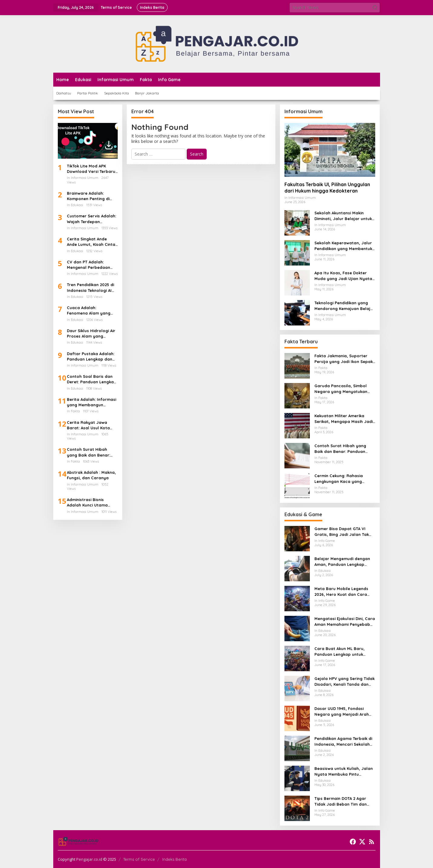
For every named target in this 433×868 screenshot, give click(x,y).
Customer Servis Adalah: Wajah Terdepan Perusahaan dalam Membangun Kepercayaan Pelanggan (92, 219)
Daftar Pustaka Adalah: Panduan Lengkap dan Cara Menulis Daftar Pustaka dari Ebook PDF (91, 356)
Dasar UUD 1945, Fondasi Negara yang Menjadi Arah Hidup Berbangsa (342, 711)
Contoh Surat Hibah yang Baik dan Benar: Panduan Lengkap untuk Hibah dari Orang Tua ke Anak (91, 452)
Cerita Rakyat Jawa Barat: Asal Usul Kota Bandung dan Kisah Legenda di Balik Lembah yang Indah (92, 425)
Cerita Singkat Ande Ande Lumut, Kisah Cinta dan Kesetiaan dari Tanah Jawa (91, 242)
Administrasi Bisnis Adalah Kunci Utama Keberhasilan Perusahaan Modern (87, 502)
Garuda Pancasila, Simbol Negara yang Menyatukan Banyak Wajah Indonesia (341, 389)
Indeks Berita (174, 859)
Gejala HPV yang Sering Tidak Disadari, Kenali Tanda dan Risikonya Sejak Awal (344, 681)
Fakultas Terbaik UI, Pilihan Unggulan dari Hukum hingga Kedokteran (327, 188)
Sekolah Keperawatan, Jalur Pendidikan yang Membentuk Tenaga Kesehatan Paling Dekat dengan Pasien (343, 246)
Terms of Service (139, 859)
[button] (375, 8)
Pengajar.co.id (89, 859)
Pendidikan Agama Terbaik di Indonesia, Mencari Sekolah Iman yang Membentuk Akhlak (344, 741)
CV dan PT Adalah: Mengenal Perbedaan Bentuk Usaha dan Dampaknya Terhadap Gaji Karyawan (89, 265)
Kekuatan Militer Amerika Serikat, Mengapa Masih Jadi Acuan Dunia (344, 419)
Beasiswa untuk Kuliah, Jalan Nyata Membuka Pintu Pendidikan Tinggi (344, 771)
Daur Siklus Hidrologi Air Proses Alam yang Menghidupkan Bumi (91, 333)
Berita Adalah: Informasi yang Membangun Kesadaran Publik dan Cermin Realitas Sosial (92, 402)
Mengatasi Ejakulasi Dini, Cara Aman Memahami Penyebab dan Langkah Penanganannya (345, 621)
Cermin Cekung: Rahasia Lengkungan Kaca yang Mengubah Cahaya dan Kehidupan (339, 479)
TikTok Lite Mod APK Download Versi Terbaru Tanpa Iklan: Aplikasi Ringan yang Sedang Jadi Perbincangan (91, 169)
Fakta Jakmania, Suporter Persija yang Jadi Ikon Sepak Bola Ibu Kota (344, 359)
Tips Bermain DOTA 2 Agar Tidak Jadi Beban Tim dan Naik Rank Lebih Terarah (341, 801)
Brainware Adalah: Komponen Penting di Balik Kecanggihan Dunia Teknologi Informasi (92, 196)
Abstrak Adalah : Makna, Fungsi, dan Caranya (91, 475)
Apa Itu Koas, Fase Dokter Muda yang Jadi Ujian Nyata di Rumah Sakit (343, 276)
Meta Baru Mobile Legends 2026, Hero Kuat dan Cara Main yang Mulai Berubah (341, 591)
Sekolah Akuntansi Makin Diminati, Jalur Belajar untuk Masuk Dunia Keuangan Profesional (343, 216)
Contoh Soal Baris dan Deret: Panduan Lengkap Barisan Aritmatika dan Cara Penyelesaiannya (92, 379)
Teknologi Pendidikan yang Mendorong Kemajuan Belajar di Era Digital (345, 306)
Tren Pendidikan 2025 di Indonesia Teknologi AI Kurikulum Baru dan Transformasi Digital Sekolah (90, 287)
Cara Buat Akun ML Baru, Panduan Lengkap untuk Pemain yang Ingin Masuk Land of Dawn (340, 651)
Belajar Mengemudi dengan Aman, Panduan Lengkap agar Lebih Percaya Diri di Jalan (342, 561)
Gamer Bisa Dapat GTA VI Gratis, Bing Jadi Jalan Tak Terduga (342, 531)
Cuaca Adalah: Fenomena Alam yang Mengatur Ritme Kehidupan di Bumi (89, 310)
